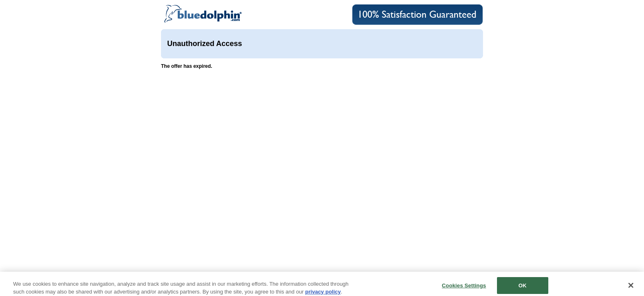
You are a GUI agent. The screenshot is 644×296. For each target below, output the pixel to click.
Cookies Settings (464, 288)
